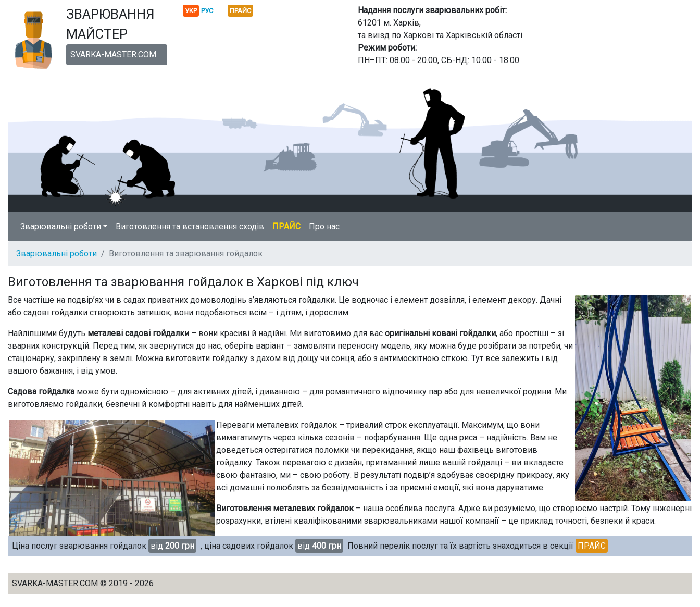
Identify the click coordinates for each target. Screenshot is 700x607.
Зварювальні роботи (57, 253)
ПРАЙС (286, 226)
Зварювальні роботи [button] (61, 226)
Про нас (324, 226)
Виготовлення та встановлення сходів (190, 226)
